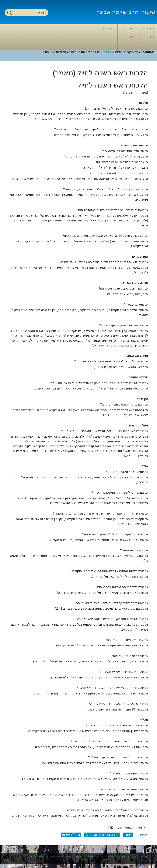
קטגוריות (141, 835)
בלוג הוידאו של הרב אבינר (89, 857)
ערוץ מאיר (145, 860)
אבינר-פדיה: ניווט (148, 33)
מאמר (128, 835)
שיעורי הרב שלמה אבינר (126, 12)
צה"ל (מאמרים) (71, 835)
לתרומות (109, 52)
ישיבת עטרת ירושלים (60, 857)
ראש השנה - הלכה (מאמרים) (102, 835)
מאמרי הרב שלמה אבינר (32, 857)
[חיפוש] (29, 13)
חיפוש (9, 13)
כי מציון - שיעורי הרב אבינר (122, 857)
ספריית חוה (146, 857)
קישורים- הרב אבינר (130, 37)
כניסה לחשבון (107, 28)
